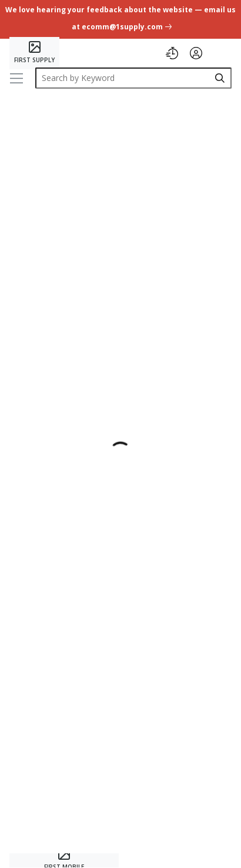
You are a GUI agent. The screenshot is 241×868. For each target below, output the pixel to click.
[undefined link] (120, 20)
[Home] (34, 53)
